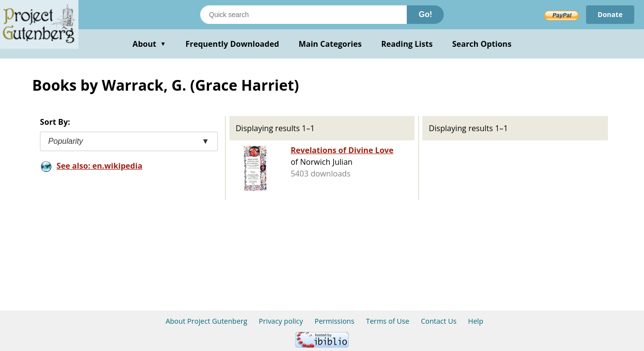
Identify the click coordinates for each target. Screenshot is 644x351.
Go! (425, 14)
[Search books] (303, 15)
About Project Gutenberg (207, 321)
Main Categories (330, 44)
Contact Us (439, 321)
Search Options (482, 44)
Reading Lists (407, 44)
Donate (610, 14)
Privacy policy (281, 321)
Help (476, 321)
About (149, 44)
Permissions (335, 321)
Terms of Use (388, 321)
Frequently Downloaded (232, 44)
